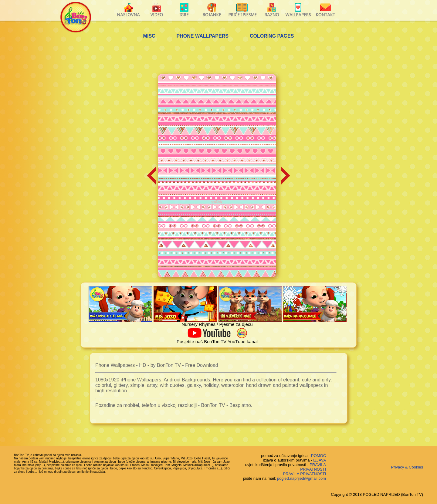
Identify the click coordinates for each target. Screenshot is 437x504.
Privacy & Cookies (407, 467)
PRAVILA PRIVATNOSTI (313, 467)
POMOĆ (318, 456)
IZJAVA (320, 460)
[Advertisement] (218, 57)
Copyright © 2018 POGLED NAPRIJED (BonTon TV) (377, 494)
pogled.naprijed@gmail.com (301, 478)
